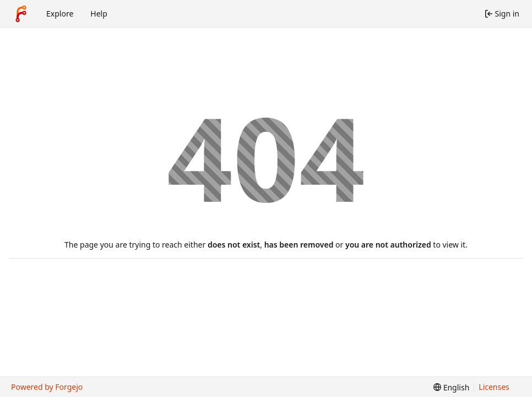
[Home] (21, 14)
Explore (60, 14)
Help (99, 14)
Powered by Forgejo (47, 387)
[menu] (451, 387)
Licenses (494, 387)
